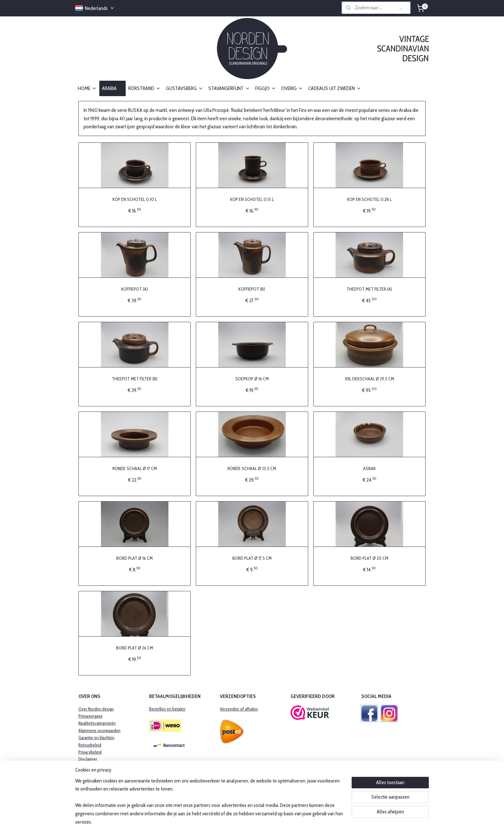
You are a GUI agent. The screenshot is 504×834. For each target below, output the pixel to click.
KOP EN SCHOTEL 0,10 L (135, 199)
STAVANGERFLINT (229, 88)
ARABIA (113, 88)
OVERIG (292, 88)
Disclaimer (88, 759)
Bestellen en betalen (167, 709)
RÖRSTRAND (144, 88)
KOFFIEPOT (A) (135, 289)
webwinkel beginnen (262, 822)
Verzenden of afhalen (239, 709)
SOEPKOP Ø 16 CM (252, 378)
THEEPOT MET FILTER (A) (369, 289)
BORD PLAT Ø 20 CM (369, 558)
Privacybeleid (90, 752)
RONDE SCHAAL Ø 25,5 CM (252, 468)
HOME (87, 88)
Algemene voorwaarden (99, 730)
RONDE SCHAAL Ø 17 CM (135, 468)
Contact (85, 766)
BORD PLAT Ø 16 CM (135, 558)
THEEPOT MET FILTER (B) (135, 378)
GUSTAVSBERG (184, 88)
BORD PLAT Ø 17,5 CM (252, 558)
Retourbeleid (90, 745)
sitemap (235, 822)
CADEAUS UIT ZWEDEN (335, 88)
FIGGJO (266, 88)
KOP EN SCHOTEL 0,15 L (252, 199)
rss (244, 822)
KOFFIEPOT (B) (252, 289)
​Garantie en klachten (96, 738)
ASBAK (369, 468)
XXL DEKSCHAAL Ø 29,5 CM (369, 378)
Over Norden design (96, 709)
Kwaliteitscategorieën (97, 723)
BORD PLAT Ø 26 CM (135, 648)
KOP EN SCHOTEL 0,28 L (369, 199)
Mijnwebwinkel (306, 822)
